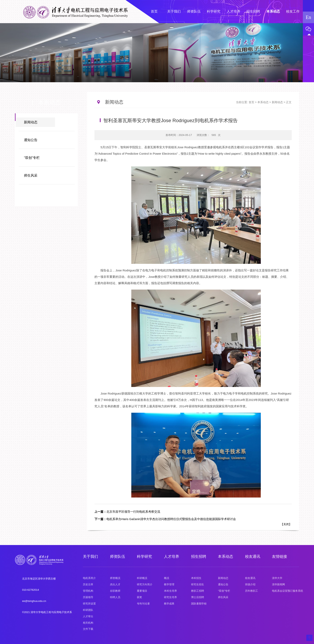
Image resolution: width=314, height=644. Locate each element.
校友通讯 (253, 556)
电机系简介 (89, 578)
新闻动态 (31, 122)
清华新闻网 (278, 584)
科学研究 (144, 556)
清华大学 (277, 578)
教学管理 (169, 584)
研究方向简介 (145, 584)
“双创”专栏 (32, 158)
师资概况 (115, 578)
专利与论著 (143, 604)
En (308, 17)
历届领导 (88, 597)
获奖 (139, 597)
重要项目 (142, 591)
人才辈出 (88, 616)
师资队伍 (118, 556)
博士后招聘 (198, 597)
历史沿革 (88, 584)
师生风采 (31, 176)
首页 (251, 102)
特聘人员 (115, 597)
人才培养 (172, 556)
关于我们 (90, 556)
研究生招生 (198, 584)
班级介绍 (250, 584)
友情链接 (280, 556)
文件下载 (88, 629)
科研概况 (142, 578)
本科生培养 (170, 591)
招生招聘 (199, 556)
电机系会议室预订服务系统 (288, 591)
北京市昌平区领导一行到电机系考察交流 (127, 512)
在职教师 (115, 591)
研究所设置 (89, 604)
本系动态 (263, 102)
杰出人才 (115, 584)
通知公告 (31, 140)
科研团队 (88, 610)
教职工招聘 (198, 591)
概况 (167, 578)
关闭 (286, 524)
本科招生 (196, 578)
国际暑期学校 (199, 604)
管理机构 (88, 591)
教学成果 (169, 604)
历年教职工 (252, 591)
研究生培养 (170, 597)
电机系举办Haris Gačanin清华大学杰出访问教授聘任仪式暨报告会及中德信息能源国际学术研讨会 (165, 519)
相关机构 (88, 623)
